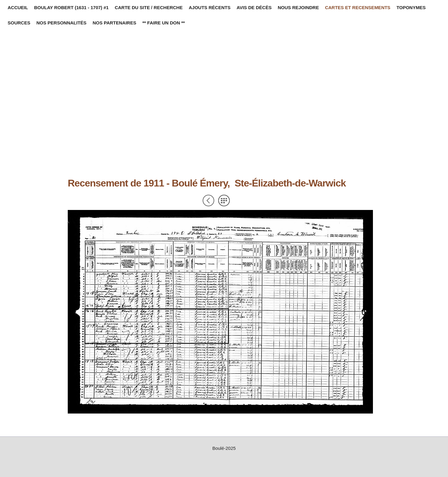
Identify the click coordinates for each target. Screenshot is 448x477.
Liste (224, 201)
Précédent (208, 201)
